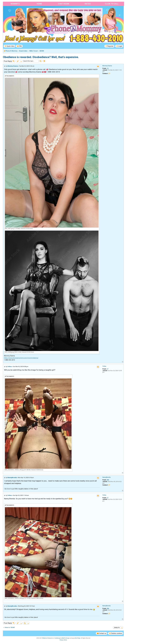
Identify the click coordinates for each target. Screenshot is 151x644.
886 (108, 480)
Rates (87, 4)
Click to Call (112, 4)
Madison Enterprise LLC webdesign (52, 638)
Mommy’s (15, 4)
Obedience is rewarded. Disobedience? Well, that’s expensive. (41, 57)
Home (39, 4)
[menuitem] (19, 46)
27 (108, 369)
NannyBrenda (106, 478)
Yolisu (104, 367)
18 (108, 69)
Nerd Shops (78, 638)
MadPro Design (65, 638)
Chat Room (63, 4)
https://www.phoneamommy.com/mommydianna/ (21, 358)
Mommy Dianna (107, 66)
